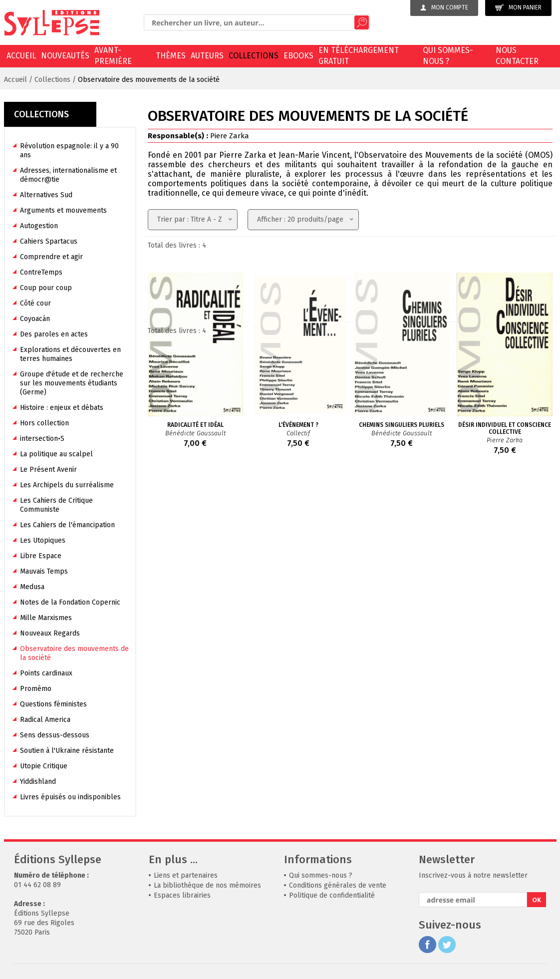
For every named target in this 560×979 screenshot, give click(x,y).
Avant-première (113, 56)
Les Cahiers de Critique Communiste (56, 505)
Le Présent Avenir (48, 470)
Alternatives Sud (46, 195)
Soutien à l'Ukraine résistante (67, 751)
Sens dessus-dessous (55, 735)
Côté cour (35, 303)
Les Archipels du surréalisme (67, 485)
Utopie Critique (44, 766)
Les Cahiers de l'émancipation (67, 525)
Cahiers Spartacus (49, 241)
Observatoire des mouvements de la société (149, 80)
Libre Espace (41, 556)
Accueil (21, 56)
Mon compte (444, 7)
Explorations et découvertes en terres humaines (70, 354)
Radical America (45, 720)
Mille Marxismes (46, 618)
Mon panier (518, 8)
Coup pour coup (46, 288)
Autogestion (39, 226)
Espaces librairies (182, 895)
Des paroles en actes (54, 334)
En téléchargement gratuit (359, 56)
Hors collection (44, 423)
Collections (254, 56)
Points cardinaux (46, 673)
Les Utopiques (43, 540)
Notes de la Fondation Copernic (70, 602)
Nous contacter (517, 56)
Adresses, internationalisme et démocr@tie (68, 175)
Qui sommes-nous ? (448, 56)
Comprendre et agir (51, 257)
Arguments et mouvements (63, 210)
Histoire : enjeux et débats (62, 408)
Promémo (36, 689)
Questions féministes (53, 704)
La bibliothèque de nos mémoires (207, 885)
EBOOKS (298, 56)
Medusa (32, 587)
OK (537, 900)
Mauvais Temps (44, 571)
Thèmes (171, 56)
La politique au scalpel (56, 454)
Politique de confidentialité (332, 895)
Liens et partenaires (186, 875)
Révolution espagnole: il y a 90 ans (69, 151)
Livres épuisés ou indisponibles (70, 797)
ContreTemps (41, 272)
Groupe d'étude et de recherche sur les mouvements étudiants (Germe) (72, 383)
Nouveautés (65, 56)
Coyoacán (35, 319)
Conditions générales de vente (338, 885)
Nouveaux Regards (50, 633)
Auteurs (207, 56)
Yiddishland (38, 782)
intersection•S (42, 439)
